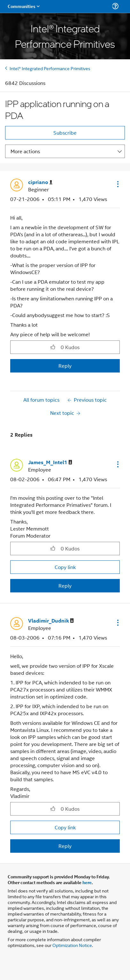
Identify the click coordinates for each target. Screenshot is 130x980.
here (87, 882)
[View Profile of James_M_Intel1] (50, 462)
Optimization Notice (72, 945)
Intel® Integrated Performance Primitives (50, 68)
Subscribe (65, 133)
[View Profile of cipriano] (40, 182)
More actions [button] (25, 151)
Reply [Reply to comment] (65, 586)
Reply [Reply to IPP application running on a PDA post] (65, 366)
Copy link (65, 567)
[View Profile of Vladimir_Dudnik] (51, 621)
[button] (117, 184)
